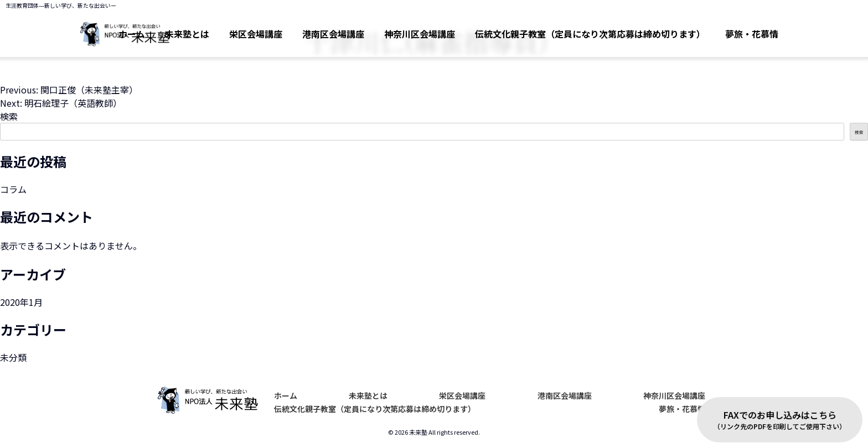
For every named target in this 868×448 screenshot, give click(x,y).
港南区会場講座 (333, 34)
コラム (13, 189)
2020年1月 (21, 302)
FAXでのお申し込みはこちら (780, 420)
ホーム (286, 395)
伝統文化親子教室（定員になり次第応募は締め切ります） (590, 34)
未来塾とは (187, 34)
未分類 (13, 357)
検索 (9, 116)
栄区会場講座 (256, 34)
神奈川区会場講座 (420, 34)
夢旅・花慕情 (752, 34)
